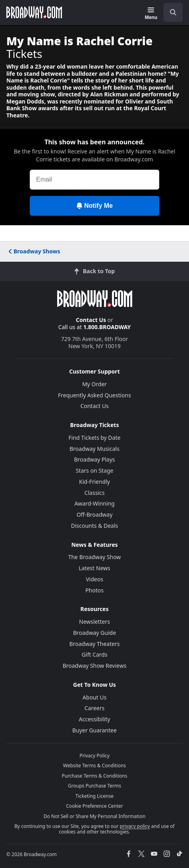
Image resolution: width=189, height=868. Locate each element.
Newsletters (94, 622)
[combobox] (170, 12)
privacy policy (135, 826)
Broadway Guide (94, 633)
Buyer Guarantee (94, 730)
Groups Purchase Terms (94, 786)
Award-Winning (94, 503)
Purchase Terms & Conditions (94, 776)
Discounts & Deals (95, 526)
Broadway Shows (34, 251)
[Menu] (151, 13)
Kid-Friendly (94, 482)
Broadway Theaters (95, 644)
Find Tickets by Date (95, 438)
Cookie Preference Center (94, 806)
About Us (94, 697)
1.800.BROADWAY (107, 327)
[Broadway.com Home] (34, 12)
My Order (94, 384)
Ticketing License (94, 796)
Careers (94, 708)
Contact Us (91, 320)
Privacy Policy (94, 756)
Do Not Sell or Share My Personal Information (95, 816)
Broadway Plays (95, 459)
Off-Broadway (95, 514)
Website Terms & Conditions (94, 765)
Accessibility (95, 719)
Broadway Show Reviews (95, 666)
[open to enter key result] (173, 12)
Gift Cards (95, 654)
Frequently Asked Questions (94, 395)
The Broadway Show (95, 557)
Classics (95, 493)
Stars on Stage (95, 470)
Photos (94, 590)
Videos (94, 579)
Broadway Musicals (94, 449)
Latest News (94, 568)
